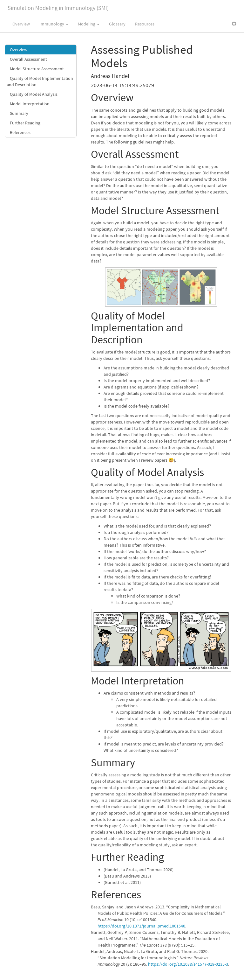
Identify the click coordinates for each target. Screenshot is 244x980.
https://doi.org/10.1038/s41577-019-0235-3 (188, 964)
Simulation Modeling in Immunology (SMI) (58, 8)
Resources (145, 24)
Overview (21, 24)
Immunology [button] (54, 24)
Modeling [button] (89, 24)
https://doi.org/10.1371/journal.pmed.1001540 (141, 926)
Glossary (117, 24)
